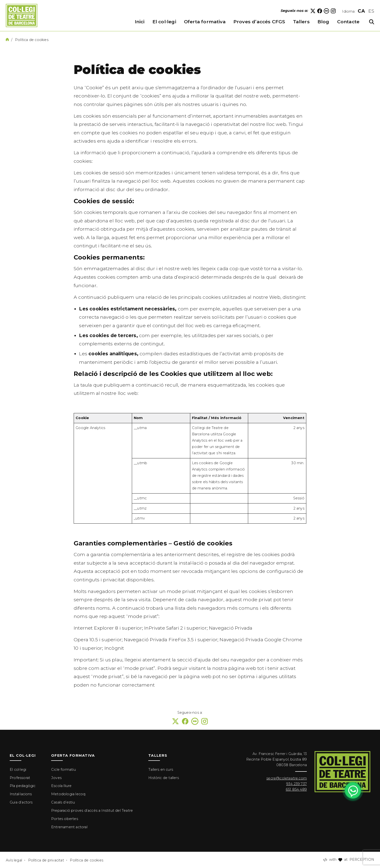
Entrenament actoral (69, 827)
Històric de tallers (164, 778)
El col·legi (18, 770)
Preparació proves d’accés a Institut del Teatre (92, 811)
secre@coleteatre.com (287, 778)
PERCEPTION (362, 860)
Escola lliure (61, 786)
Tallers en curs (161, 770)
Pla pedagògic (23, 786)
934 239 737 (297, 784)
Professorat (20, 778)
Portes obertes (65, 819)
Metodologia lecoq (68, 794)
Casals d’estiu (63, 802)
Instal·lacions (21, 794)
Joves (56, 778)
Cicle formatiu (63, 770)
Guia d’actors (21, 802)
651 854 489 (296, 789)
